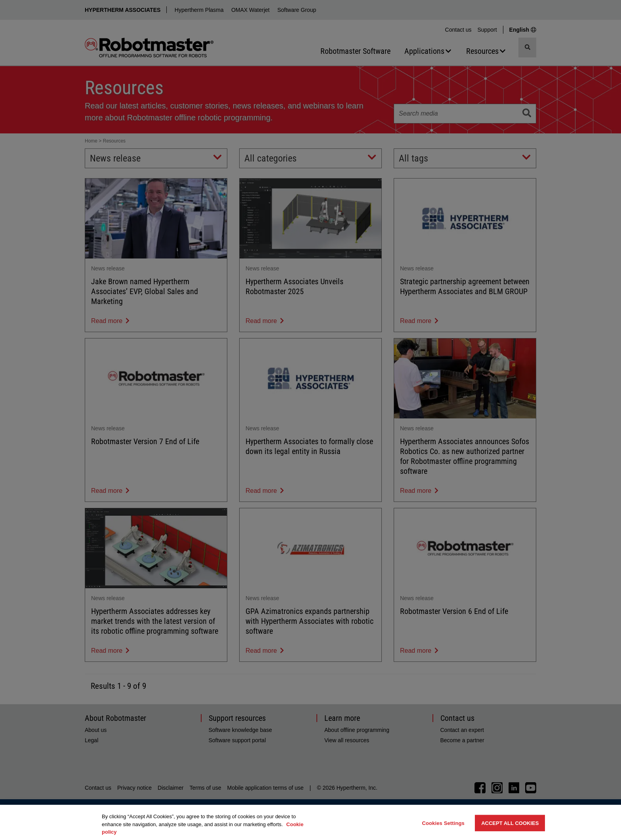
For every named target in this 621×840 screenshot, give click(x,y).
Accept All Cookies (510, 823)
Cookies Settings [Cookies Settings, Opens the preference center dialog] (443, 823)
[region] (310, 822)
